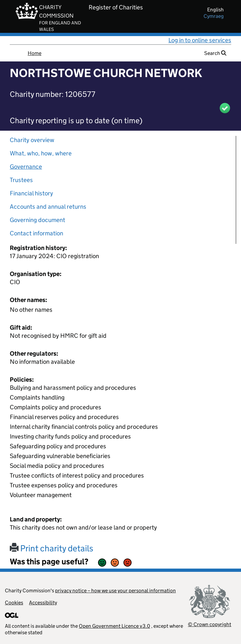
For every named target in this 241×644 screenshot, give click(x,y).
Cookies (14, 603)
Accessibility (43, 603)
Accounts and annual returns (48, 207)
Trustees (21, 180)
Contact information (36, 233)
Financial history (31, 193)
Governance (26, 167)
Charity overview (32, 140)
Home (35, 53)
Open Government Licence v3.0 (114, 626)
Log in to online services (200, 40)
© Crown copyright (210, 624)
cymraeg (214, 16)
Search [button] (215, 53)
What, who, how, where (41, 153)
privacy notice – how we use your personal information (115, 591)
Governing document (37, 220)
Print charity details (51, 548)
